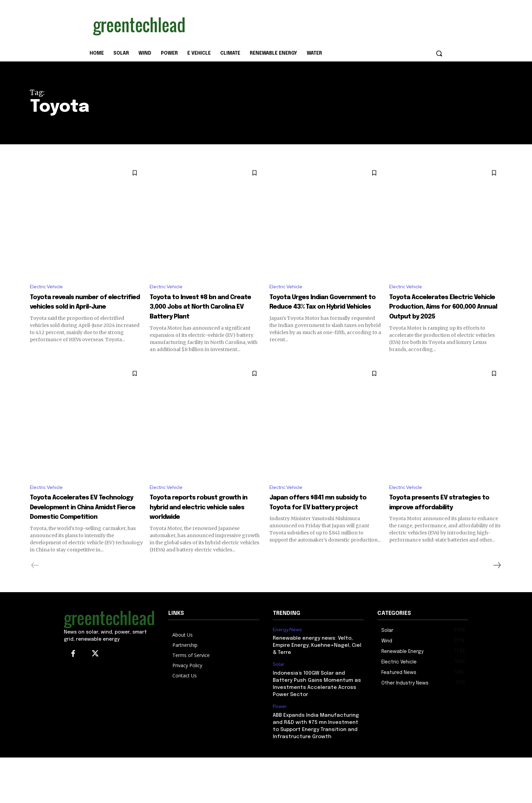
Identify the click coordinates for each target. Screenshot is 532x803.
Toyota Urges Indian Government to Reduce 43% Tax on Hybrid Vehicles (326, 308)
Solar (279, 696)
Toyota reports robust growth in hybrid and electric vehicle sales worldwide (197, 534)
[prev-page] (35, 597)
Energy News (287, 661)
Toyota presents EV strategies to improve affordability (436, 529)
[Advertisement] (317, 25)
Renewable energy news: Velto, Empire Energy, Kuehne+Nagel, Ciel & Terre (317, 677)
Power (280, 738)
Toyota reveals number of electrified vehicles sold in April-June (86, 308)
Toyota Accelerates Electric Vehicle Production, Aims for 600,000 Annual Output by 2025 (443, 317)
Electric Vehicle (49, 287)
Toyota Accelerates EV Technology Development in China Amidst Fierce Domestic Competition (84, 534)
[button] (439, 53)
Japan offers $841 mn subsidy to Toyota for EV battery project (321, 529)
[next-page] (497, 597)
